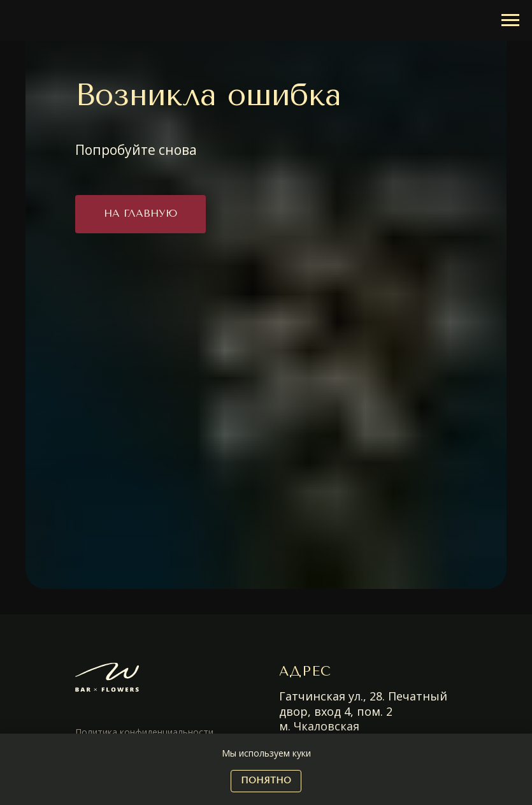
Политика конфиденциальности (144, 732)
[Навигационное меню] (510, 20)
